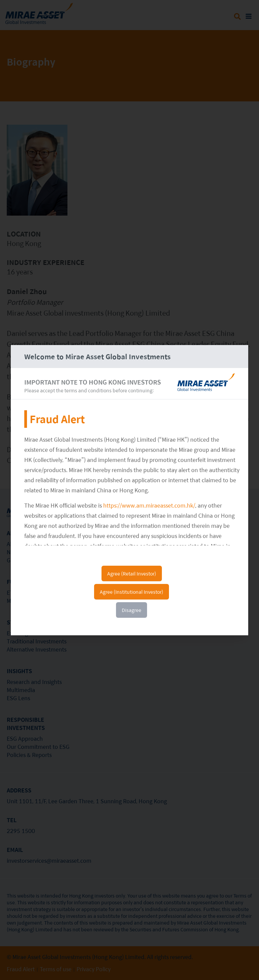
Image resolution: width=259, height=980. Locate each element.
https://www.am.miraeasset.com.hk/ (149, 505)
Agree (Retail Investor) (132, 573)
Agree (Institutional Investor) (132, 592)
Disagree (132, 610)
